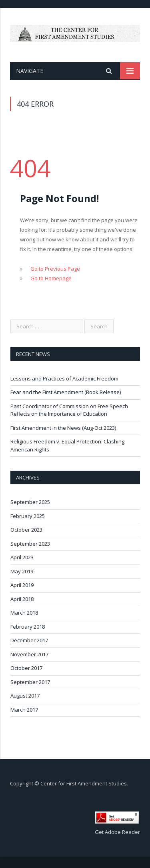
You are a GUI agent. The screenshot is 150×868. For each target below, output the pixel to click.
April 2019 (22, 585)
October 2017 (26, 668)
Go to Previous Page (55, 269)
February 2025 (28, 516)
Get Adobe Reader (117, 832)
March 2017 (24, 710)
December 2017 (29, 640)
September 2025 (30, 502)
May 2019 (22, 571)
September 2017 (30, 682)
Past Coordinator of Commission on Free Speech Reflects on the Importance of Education (69, 410)
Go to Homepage (51, 278)
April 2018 (22, 599)
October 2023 (26, 530)
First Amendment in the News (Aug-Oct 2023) (63, 428)
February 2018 (28, 627)
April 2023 (22, 557)
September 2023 (30, 544)
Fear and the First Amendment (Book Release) (66, 392)
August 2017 (25, 696)
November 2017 (29, 654)
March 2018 (24, 613)
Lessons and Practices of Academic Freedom (64, 378)
